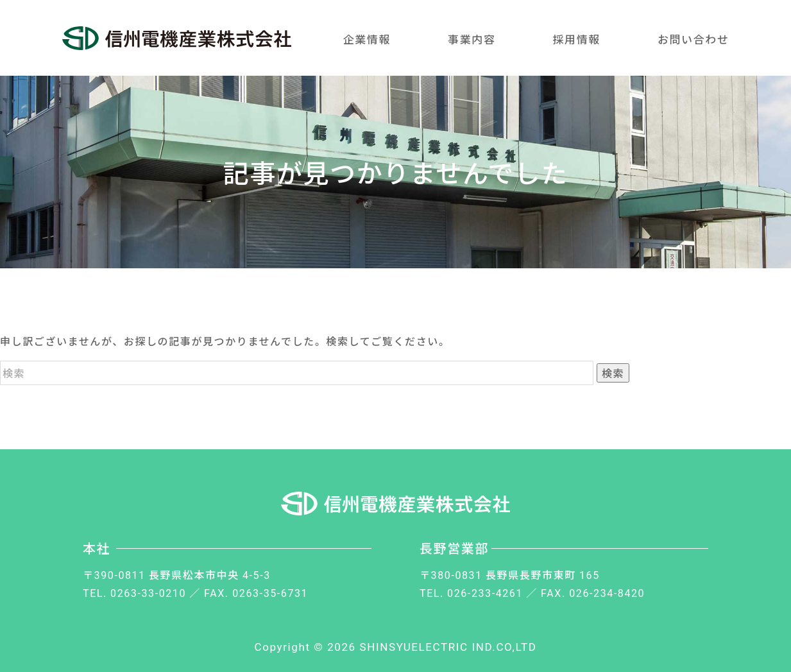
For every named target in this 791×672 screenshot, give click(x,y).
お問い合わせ (693, 39)
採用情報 (576, 39)
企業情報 (367, 39)
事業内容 (472, 39)
